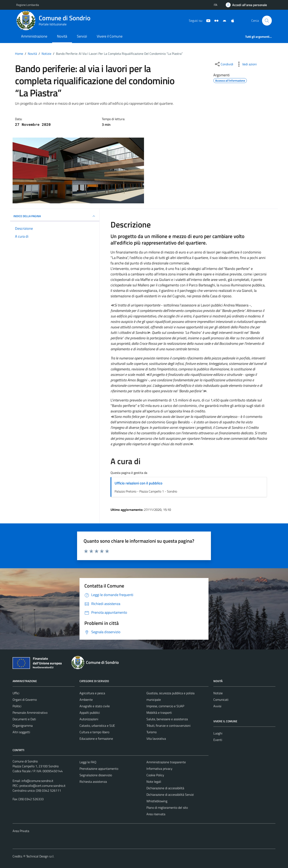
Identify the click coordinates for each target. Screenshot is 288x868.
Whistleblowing (157, 801)
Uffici (16, 693)
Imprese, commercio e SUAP (165, 706)
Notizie (218, 693)
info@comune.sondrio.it (37, 781)
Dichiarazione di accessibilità (165, 788)
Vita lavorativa (156, 739)
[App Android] (223, 20)
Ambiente (86, 700)
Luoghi (218, 733)
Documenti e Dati (24, 719)
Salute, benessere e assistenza (167, 719)
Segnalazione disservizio (96, 775)
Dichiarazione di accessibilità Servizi (170, 795)
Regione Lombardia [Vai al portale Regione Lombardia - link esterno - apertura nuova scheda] (28, 5)
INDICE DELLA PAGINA (55, 216)
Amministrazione (34, 36)
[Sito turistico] (215, 20)
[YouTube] (207, 20)
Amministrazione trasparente (166, 762)
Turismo (152, 732)
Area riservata (156, 814)
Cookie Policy (155, 775)
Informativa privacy (159, 769)
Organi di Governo (25, 700)
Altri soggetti (21, 732)
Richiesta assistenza (93, 782)
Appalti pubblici (90, 713)
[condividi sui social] (224, 64)
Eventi (218, 740)
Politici (17, 706)
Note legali (154, 782)
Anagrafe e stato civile (95, 706)
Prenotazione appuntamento (99, 769)
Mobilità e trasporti (159, 713)
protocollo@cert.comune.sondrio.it (42, 786)
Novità (62, 36)
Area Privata (21, 831)
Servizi (82, 36)
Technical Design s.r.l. (40, 856)
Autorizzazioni (89, 719)
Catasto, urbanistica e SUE (97, 726)
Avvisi (217, 706)
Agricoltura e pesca (92, 693)
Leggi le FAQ (88, 762)
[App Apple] (231, 20)
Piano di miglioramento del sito (167, 808)
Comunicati (221, 700)
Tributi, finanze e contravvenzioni (168, 726)
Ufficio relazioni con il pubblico (139, 483)
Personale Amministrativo (30, 713)
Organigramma (23, 726)
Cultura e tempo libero (94, 732)
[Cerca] (267, 20)
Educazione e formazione (96, 739)
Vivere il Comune (110, 36)
